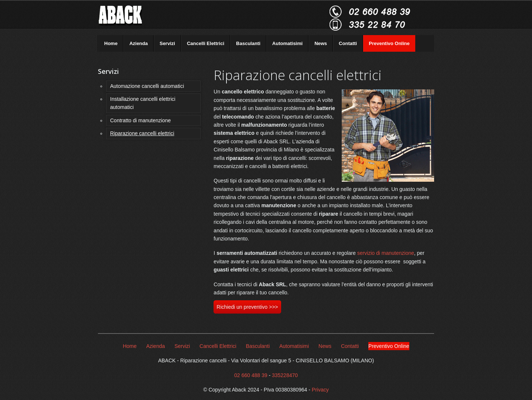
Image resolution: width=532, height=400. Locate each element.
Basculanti (248, 43)
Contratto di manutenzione (140, 120)
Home (111, 43)
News (321, 43)
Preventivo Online (389, 43)
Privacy (320, 390)
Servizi (167, 43)
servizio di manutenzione (386, 253)
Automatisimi (287, 43)
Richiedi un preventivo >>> (247, 307)
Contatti (348, 43)
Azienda (139, 43)
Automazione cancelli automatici (147, 86)
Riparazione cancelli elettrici (142, 133)
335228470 (285, 375)
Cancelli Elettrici (206, 43)
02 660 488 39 (251, 375)
